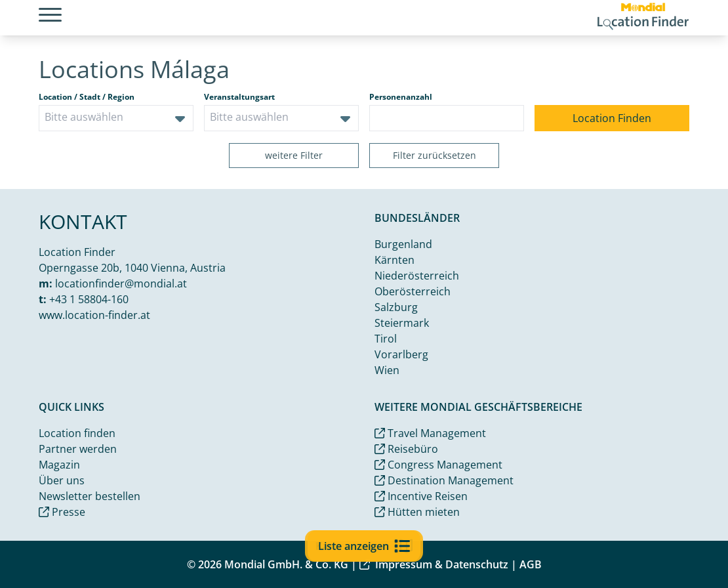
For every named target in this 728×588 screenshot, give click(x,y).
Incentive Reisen (421, 496)
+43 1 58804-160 (89, 299)
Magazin (59, 465)
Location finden (77, 433)
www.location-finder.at (94, 315)
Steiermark (402, 323)
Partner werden (78, 449)
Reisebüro (406, 449)
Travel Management (430, 433)
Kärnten (394, 260)
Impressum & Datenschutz (434, 564)
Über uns (62, 480)
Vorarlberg (401, 354)
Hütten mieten (417, 512)
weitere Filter (294, 155)
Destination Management (444, 480)
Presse (62, 512)
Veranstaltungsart (239, 97)
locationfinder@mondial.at (121, 283)
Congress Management (438, 465)
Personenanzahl (401, 97)
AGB (531, 564)
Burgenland (403, 244)
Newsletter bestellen (90, 496)
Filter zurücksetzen (435, 155)
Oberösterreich (413, 291)
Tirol (386, 339)
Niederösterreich (417, 276)
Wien (387, 370)
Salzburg (396, 307)
